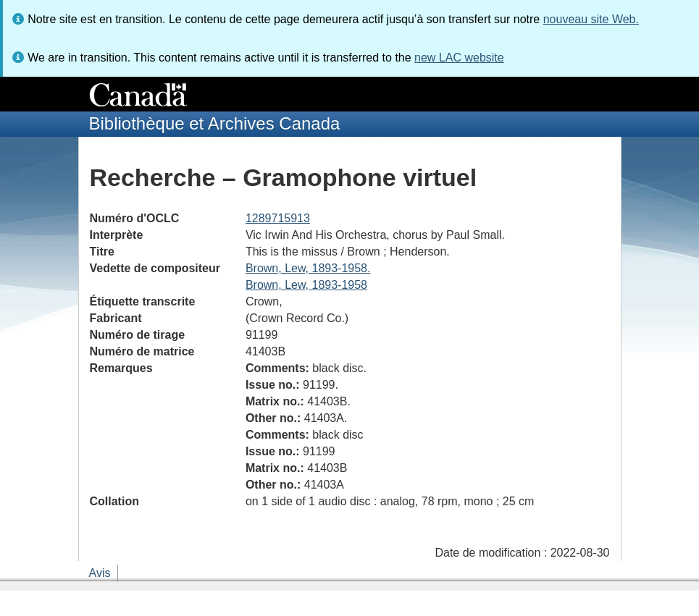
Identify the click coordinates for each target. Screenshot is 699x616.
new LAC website (459, 58)
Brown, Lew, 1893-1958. (308, 268)
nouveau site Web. (591, 19)
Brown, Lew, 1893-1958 (306, 285)
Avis (100, 573)
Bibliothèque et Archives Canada (215, 123)
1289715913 (278, 218)
